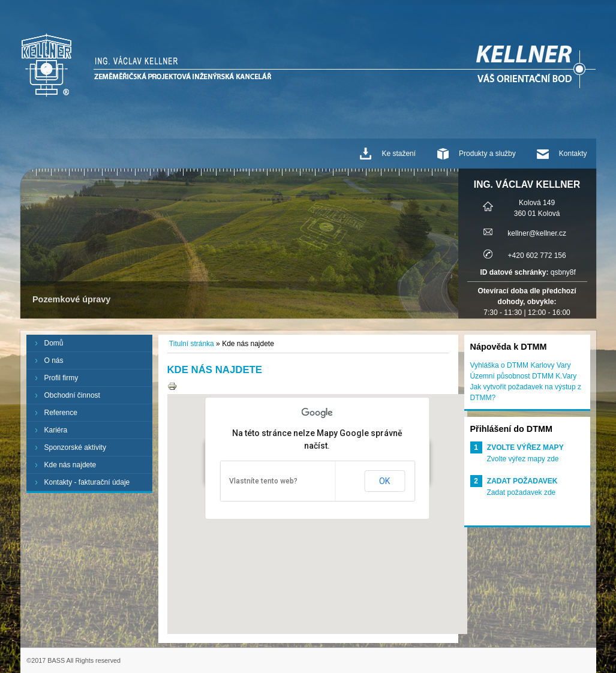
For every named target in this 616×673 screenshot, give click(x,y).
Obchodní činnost (72, 395)
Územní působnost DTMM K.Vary (524, 376)
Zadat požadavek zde (522, 492)
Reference (61, 413)
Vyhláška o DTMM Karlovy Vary (521, 365)
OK (384, 481)
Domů (54, 343)
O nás (54, 360)
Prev (36, 244)
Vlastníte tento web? (263, 481)
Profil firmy (61, 378)
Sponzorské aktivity (75, 447)
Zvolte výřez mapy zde (523, 459)
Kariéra (56, 430)
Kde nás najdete (70, 465)
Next (443, 244)
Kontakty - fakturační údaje (87, 482)
